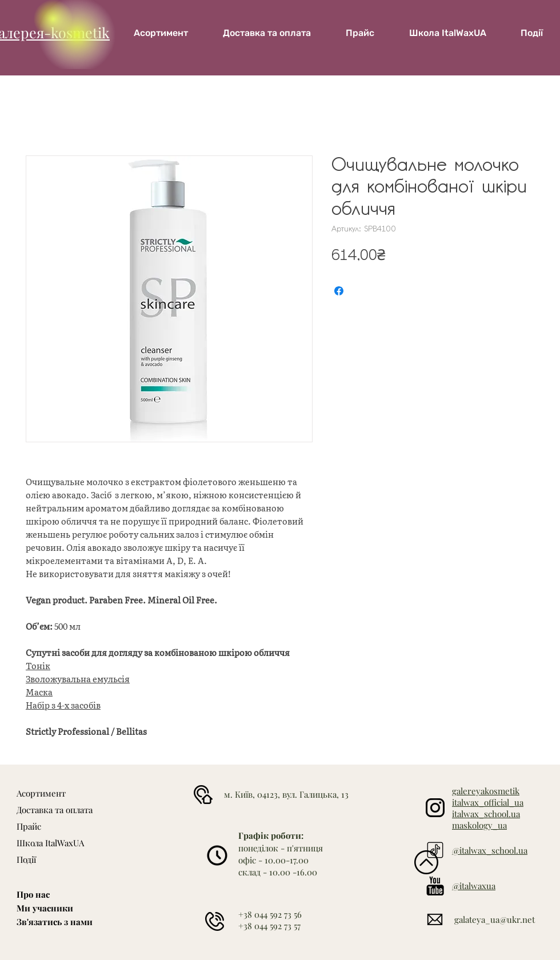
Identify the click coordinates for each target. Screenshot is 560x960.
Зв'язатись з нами (55, 922)
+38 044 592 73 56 (270, 914)
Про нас (33, 894)
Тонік (38, 666)
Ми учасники (45, 908)
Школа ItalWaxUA (50, 843)
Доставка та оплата (55, 810)
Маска (39, 692)
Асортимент (41, 793)
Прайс (29, 826)
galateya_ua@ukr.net (495, 919)
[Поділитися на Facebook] (339, 291)
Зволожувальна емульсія (78, 679)
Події (26, 859)
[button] (447, 33)
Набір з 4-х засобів (63, 705)
